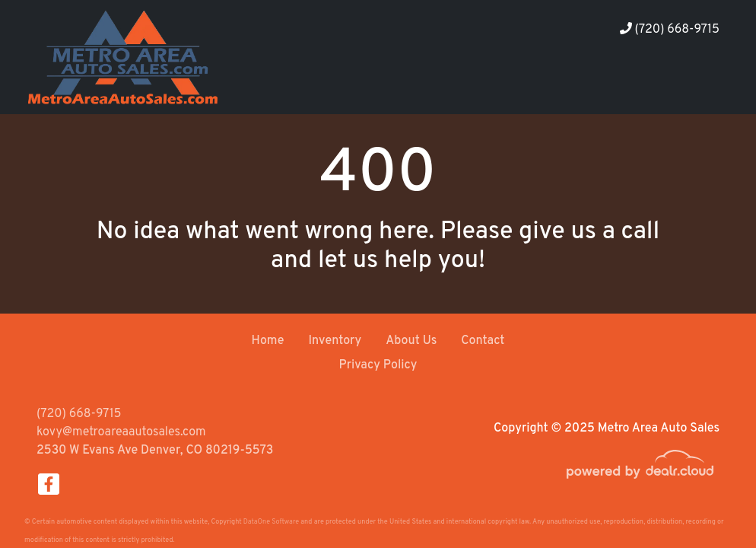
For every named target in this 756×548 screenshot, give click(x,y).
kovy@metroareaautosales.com (121, 432)
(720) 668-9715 (670, 30)
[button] (604, 86)
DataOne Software (271, 522)
